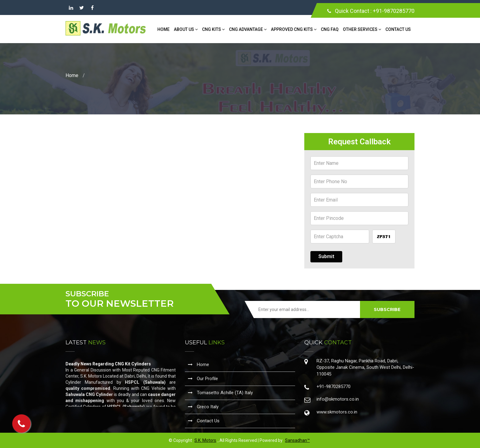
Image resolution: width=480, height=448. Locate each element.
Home (163, 29)
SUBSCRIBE (387, 309)
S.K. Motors (205, 440)
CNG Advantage (248, 29)
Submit (326, 256)
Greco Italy (203, 407)
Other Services (362, 29)
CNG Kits (213, 29)
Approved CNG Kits (294, 29)
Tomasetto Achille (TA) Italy (220, 393)
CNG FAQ (330, 29)
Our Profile (203, 379)
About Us (186, 29)
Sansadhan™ (297, 440)
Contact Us (398, 29)
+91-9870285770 (394, 11)
